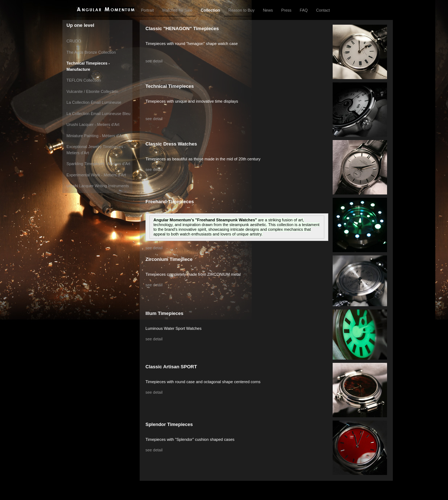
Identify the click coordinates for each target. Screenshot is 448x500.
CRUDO (74, 41)
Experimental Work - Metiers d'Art (96, 175)
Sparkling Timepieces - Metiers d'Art (98, 164)
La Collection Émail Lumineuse (94, 102)
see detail (154, 61)
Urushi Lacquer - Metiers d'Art (93, 124)
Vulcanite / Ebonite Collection (92, 91)
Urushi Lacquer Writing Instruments (98, 186)
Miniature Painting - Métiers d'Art (95, 136)
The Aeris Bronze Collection (91, 52)
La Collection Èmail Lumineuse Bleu (98, 114)
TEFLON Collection (84, 80)
